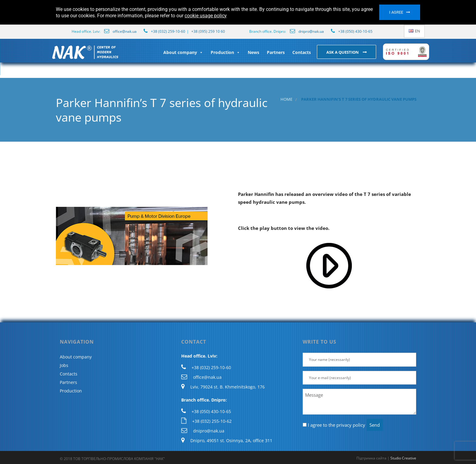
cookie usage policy (206, 16)
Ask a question (343, 52)
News (253, 52)
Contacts (302, 52)
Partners (276, 52)
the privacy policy (347, 425)
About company (183, 52)
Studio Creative (403, 458)
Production (225, 52)
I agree (396, 12)
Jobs (64, 365)
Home (286, 99)
